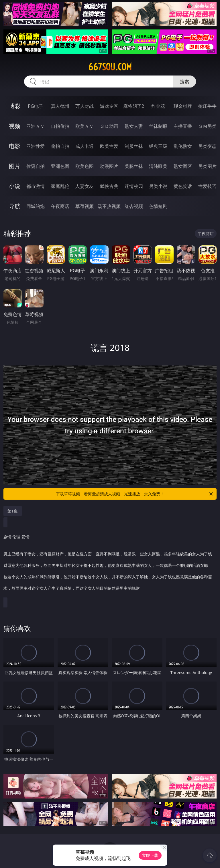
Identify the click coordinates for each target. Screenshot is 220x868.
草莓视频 (85, 206)
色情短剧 (158, 206)
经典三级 (158, 146)
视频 (15, 126)
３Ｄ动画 (109, 126)
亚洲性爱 (36, 146)
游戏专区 (109, 106)
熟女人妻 (134, 126)
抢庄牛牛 (207, 106)
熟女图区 (183, 166)
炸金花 (158, 106)
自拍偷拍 (60, 126)
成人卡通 (85, 146)
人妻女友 (85, 186)
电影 (15, 146)
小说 (15, 186)
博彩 (15, 106)
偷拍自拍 (60, 146)
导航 (15, 206)
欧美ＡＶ (85, 126)
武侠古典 (109, 186)
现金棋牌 (183, 106)
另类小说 (158, 186)
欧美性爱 (109, 146)
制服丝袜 (134, 146)
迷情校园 (134, 186)
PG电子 (35, 106)
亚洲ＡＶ (36, 126)
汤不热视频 (109, 206)
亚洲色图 (60, 166)
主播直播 (183, 126)
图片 (15, 166)
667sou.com (110, 67)
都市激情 (36, 186)
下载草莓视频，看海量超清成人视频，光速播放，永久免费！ (135, 494)
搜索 (184, 82)
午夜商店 (60, 206)
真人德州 (60, 106)
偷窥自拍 (36, 166)
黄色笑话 (183, 186)
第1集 (13, 511)
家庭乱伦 (60, 186)
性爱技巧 (207, 186)
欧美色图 (85, 166)
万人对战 (85, 106)
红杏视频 (134, 206)
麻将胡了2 (134, 106)
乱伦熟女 (183, 146)
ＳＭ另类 (207, 126)
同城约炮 (36, 206)
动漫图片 (109, 166)
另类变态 (207, 146)
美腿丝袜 (134, 166)
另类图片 (207, 166)
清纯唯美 (158, 166)
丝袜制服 (158, 126)
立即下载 (150, 855)
